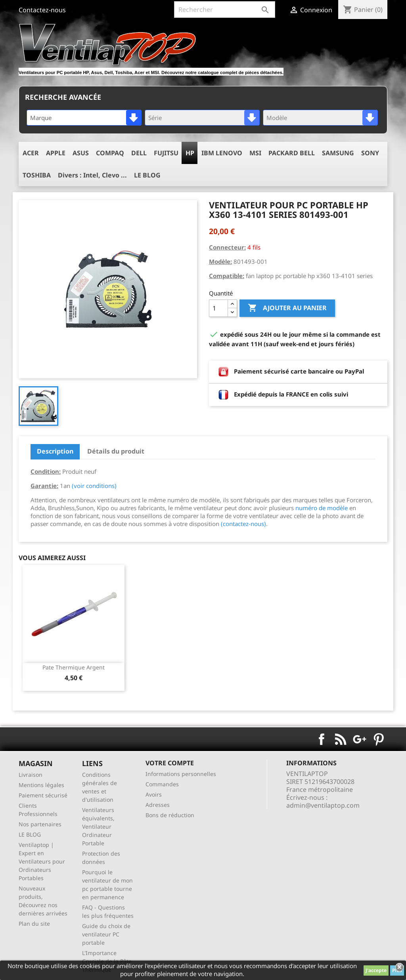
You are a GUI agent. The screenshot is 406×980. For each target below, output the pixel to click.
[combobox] (84, 118)
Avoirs (154, 794)
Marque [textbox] (41, 118)
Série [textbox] (155, 118)
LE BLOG (30, 834)
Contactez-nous (42, 10)
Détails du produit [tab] (116, 451)
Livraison (31, 775)
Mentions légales (41, 785)
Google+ (360, 739)
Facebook (322, 739)
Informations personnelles (181, 774)
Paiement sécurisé (43, 795)
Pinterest (379, 739)
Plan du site (34, 924)
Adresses (158, 805)
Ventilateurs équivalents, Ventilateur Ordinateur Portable (98, 827)
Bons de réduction (170, 815)
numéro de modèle (322, 508)
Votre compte (170, 763)
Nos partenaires (40, 824)
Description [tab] (55, 451)
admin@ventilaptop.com (323, 805)
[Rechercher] (225, 10)
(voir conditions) (94, 486)
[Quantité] (218, 308)
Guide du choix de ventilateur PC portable (106, 934)
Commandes (162, 784)
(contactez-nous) (243, 524)
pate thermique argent (74, 667)
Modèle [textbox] (277, 118)
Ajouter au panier (287, 308)
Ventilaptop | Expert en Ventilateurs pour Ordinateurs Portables (42, 861)
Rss (341, 739)
